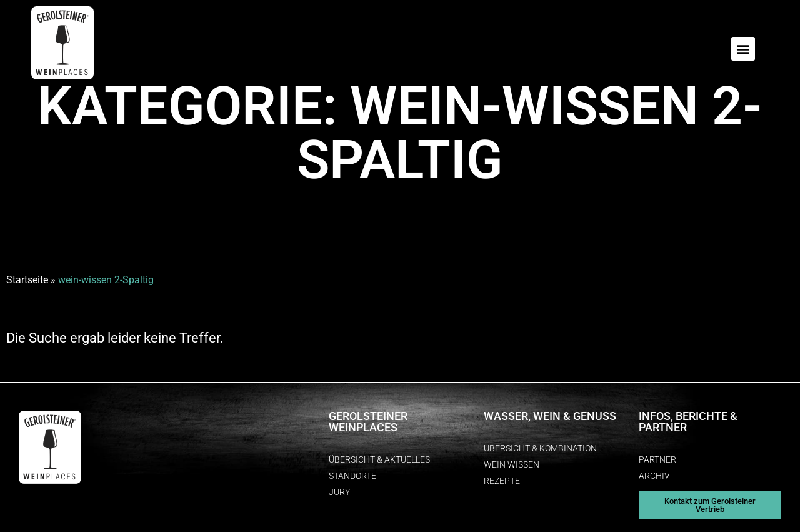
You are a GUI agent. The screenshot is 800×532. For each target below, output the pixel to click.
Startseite (27, 280)
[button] (743, 49)
